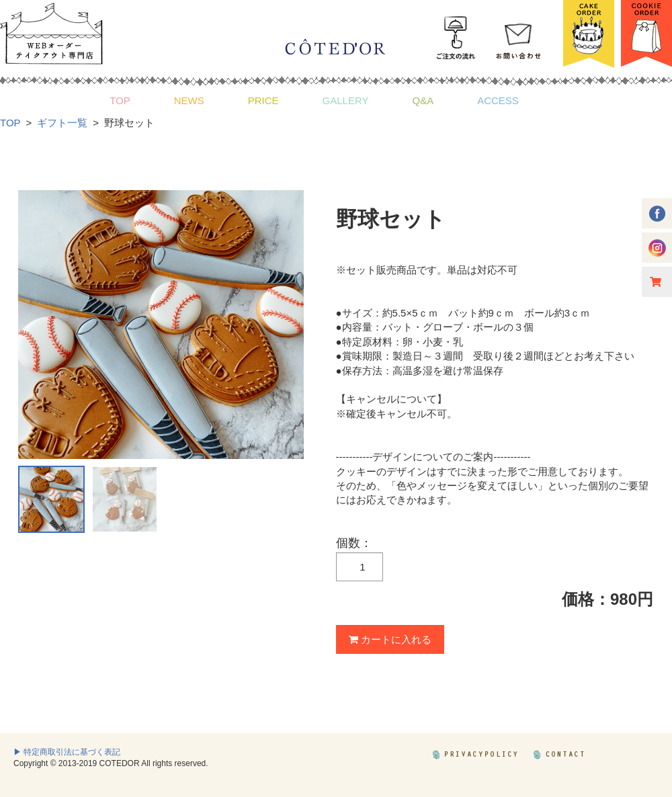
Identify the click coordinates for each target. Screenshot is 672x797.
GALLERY (346, 100)
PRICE (263, 100)
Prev (36, 325)
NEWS (189, 100)
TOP (120, 100)
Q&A (423, 100)
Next (286, 325)
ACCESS (498, 100)
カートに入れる (390, 639)
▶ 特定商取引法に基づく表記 (67, 752)
